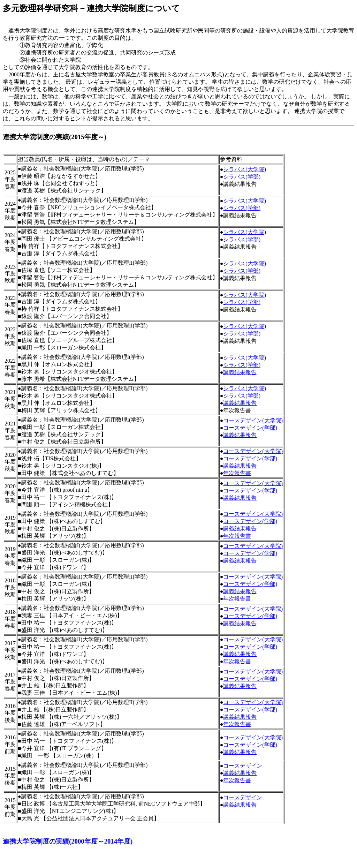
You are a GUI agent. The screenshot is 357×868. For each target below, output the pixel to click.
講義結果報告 (240, 372)
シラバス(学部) (242, 177)
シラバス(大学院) (245, 169)
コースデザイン (243, 766)
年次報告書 (237, 473)
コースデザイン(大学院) (253, 420)
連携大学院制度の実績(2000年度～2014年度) (68, 841)
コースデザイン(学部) (250, 428)
